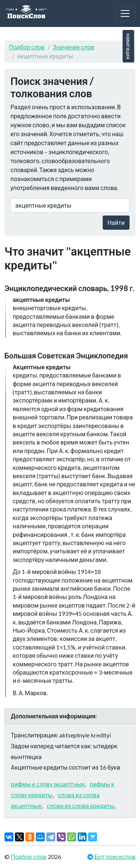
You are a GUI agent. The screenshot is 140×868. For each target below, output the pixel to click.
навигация (128, 46)
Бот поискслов (114, 857)
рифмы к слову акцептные (48, 784)
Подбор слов (27, 47)
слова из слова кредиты (80, 806)
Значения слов (74, 47)
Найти (116, 222)
